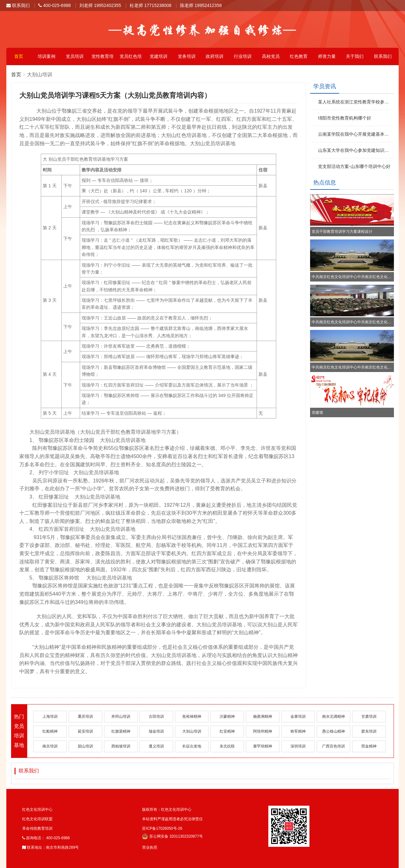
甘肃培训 (369, 716)
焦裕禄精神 (192, 716)
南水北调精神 (333, 716)
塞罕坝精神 (263, 746)
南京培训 (50, 746)
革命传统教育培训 (37, 828)
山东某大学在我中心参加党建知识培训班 (355, 150)
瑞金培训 (156, 731)
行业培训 (243, 56)
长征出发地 (192, 746)
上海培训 (50, 716)
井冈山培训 (121, 716)
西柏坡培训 (121, 746)
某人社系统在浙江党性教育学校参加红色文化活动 (355, 102)
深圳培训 (298, 746)
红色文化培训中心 (37, 809)
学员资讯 (325, 86)
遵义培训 (156, 746)
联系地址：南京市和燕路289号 (50, 847)
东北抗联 (227, 746)
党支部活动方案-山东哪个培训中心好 (354, 166)
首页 (19, 56)
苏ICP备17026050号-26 (162, 828)
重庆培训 (85, 716)
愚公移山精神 (333, 731)
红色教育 (299, 56)
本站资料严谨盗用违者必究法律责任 (172, 819)
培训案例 (47, 56)
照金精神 (369, 746)
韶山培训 (85, 746)
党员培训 (75, 56)
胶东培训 (369, 731)
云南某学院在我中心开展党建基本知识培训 (355, 134)
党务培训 (187, 56)
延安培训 (85, 731)
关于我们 (355, 56)
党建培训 (159, 56)
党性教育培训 (103, 59)
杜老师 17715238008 (151, 5)
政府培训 (215, 56)
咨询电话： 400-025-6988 (46, 838)
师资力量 (327, 56)
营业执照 (150, 847)
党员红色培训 (131, 59)
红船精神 (50, 731)
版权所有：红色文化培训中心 (167, 809)
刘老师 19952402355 (100, 5)
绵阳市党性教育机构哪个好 (345, 118)
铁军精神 (298, 731)
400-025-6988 (54, 5)
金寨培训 (298, 716)
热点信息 (325, 183)
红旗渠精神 (121, 731)
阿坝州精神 (263, 731)
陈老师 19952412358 (201, 5)
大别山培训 (192, 731)
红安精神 (227, 731)
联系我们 (18, 5)
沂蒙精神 (227, 716)
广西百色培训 (333, 746)
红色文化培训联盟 (37, 819)
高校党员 (271, 56)
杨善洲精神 (263, 716)
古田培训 (156, 716)
